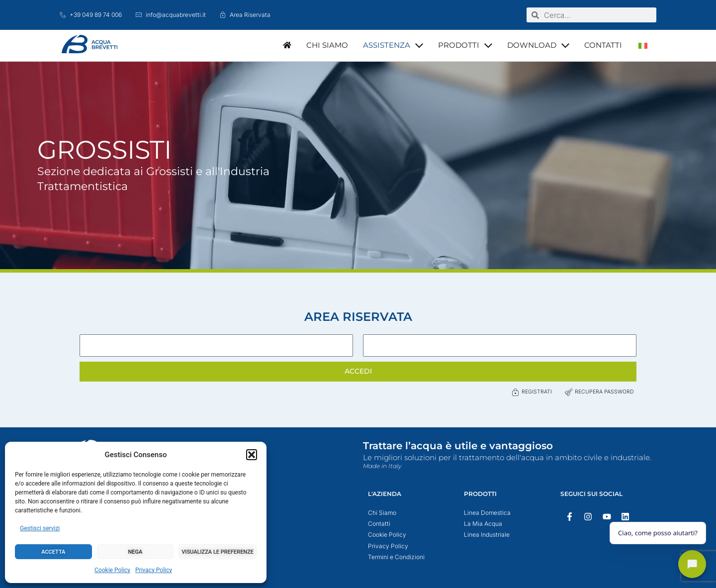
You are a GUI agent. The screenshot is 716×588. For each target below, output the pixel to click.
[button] (252, 455)
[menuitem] (643, 46)
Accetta (53, 552)
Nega (135, 552)
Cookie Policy (112, 570)
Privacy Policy (154, 570)
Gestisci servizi (40, 528)
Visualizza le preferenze (218, 552)
